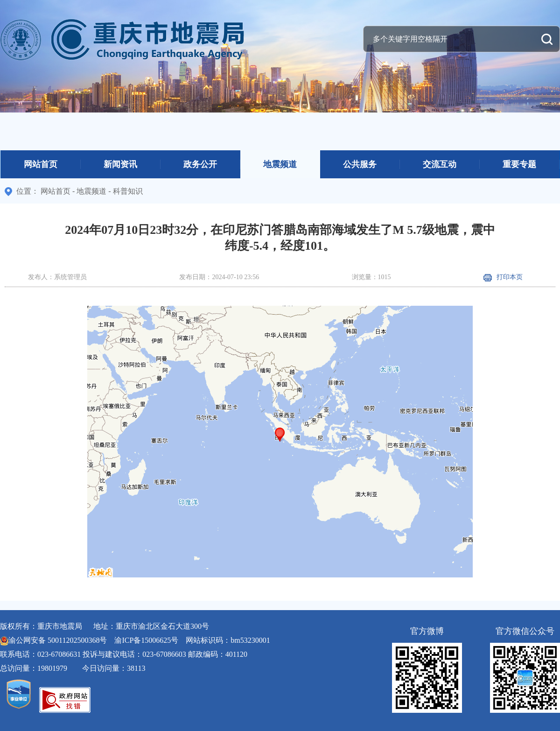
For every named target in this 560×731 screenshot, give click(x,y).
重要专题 (519, 164)
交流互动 (440, 164)
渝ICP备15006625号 (146, 640)
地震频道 (280, 164)
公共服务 (360, 164)
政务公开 (200, 164)
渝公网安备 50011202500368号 (58, 640)
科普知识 (128, 191)
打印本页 (503, 277)
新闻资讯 (120, 164)
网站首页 (41, 164)
